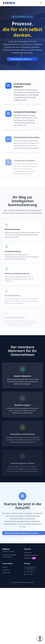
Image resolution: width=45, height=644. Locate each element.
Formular (29, 574)
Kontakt (5, 567)
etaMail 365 (30, 558)
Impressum (6, 570)
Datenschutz (6, 572)
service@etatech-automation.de (31, 568)
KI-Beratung (28, 553)
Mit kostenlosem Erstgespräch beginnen (24, 534)
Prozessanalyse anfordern (22, 59)
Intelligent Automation (31, 555)
